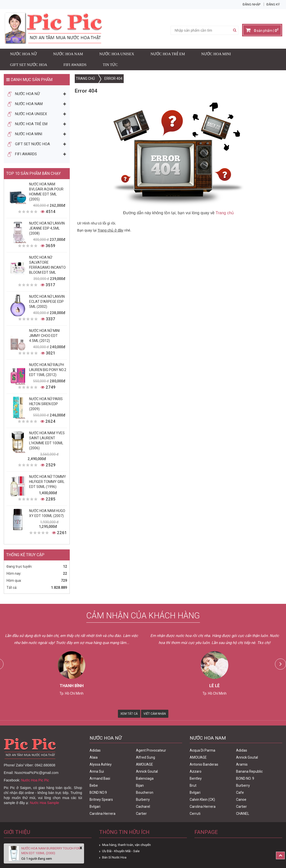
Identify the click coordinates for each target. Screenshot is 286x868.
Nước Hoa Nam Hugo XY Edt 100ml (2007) (47, 513)
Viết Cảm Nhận (155, 714)
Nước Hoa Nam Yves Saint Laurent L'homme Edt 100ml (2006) (47, 441)
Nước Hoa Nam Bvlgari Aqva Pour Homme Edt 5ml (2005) (46, 192)
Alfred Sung (146, 757)
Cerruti (195, 814)
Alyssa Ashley (101, 764)
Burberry (143, 800)
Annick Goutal (147, 771)
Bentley (196, 778)
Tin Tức (110, 65)
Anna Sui (97, 771)
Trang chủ (225, 213)
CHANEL (243, 814)
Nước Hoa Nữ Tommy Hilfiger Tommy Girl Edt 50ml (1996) (48, 482)
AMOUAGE (145, 764)
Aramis (242, 764)
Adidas (95, 750)
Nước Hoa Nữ (23, 54)
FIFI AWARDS (75, 65)
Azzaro (196, 771)
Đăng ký (273, 4)
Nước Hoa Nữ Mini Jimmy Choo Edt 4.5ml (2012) (44, 336)
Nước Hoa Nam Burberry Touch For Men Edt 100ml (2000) (51, 851)
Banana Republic (249, 771)
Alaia (94, 757)
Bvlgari (95, 807)
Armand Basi (100, 778)
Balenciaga (145, 778)
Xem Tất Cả (129, 714)
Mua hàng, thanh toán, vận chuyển (126, 845)
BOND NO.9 (98, 792)
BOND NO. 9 (245, 778)
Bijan (140, 785)
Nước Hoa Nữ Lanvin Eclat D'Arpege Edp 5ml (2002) (47, 302)
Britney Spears (101, 800)
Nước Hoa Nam (68, 54)
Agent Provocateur (151, 750)
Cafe (240, 792)
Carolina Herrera (102, 814)
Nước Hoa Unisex (117, 54)
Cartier (141, 814)
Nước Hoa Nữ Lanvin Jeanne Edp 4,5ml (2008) (47, 228)
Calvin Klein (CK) (202, 800)
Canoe (241, 800)
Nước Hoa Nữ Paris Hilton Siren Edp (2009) (46, 404)
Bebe (94, 785)
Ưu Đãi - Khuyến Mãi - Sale (121, 851)
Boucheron (145, 792)
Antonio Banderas (204, 764)
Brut (193, 785)
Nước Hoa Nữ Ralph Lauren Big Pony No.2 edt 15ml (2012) (48, 370)
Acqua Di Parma (202, 750)
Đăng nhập (252, 4)
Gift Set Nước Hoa (29, 65)
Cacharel (143, 807)
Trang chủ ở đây (111, 230)
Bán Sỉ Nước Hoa (114, 857)
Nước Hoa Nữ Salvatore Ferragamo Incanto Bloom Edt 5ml (47, 265)
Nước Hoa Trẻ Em (168, 54)
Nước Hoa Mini (216, 54)
